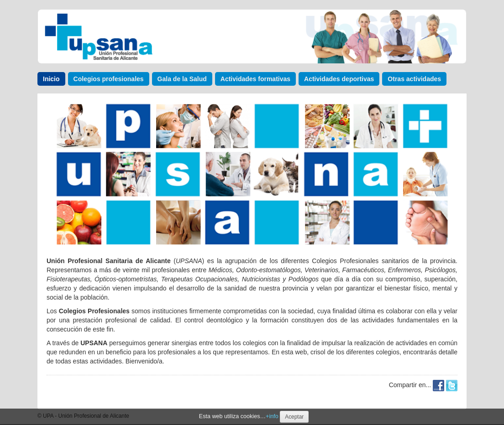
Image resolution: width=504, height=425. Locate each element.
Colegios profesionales (109, 79)
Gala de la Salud (182, 79)
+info (272, 416)
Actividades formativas (255, 79)
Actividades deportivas (339, 79)
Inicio (51, 79)
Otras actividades (414, 79)
